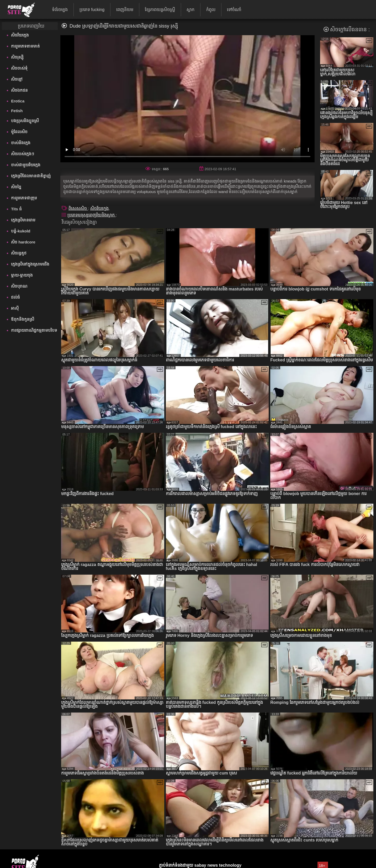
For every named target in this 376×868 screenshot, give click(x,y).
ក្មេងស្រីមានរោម (23, 220)
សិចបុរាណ (19, 286)
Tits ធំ (16, 209)
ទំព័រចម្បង (60, 10)
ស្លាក (190, 10)
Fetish (17, 111)
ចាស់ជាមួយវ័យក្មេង (26, 165)
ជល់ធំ (15, 297)
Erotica (18, 101)
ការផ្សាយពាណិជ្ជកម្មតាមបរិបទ (34, 330)
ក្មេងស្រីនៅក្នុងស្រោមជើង (30, 264)
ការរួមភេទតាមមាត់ (25, 46)
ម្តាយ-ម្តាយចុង (22, 275)
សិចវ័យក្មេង (20, 35)
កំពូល (211, 10)
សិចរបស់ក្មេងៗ (23, 154)
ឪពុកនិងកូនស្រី (23, 319)
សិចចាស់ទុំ (19, 68)
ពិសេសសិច (78, 208)
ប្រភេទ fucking (92, 10)
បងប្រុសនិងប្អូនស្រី (25, 121)
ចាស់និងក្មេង (21, 143)
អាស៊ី (15, 308)
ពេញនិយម (125, 10)
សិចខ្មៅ (17, 79)
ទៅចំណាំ (234, 10)
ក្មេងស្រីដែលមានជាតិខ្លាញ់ (31, 176)
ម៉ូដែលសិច (19, 132)
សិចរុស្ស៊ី (17, 57)
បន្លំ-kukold (21, 231)
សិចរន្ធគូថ (19, 253)
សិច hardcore (23, 242)
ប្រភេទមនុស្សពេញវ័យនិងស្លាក (92, 215)
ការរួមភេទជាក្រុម (24, 198)
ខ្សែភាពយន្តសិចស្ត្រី (160, 10)
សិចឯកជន (19, 90)
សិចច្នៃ (16, 187)
